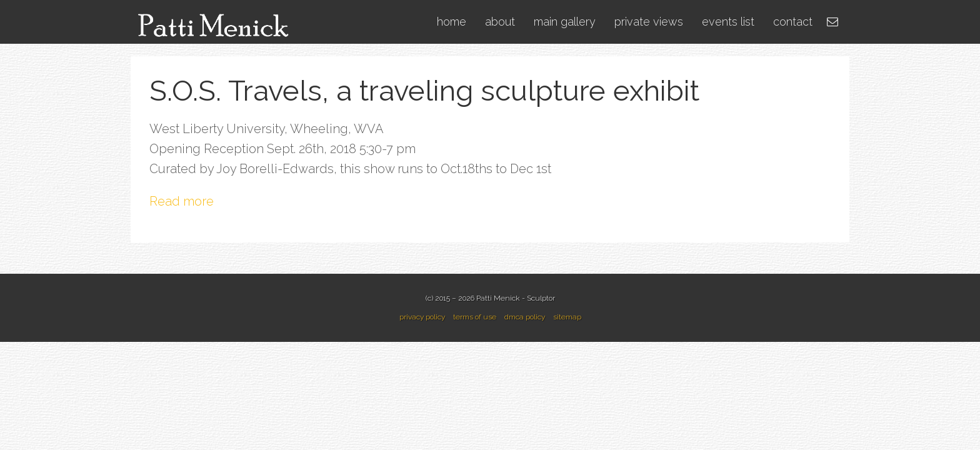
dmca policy (525, 317)
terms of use (475, 317)
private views (649, 22)
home (452, 22)
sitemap (567, 317)
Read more (182, 201)
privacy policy (422, 317)
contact (793, 22)
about (500, 22)
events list (728, 22)
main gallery (565, 22)
